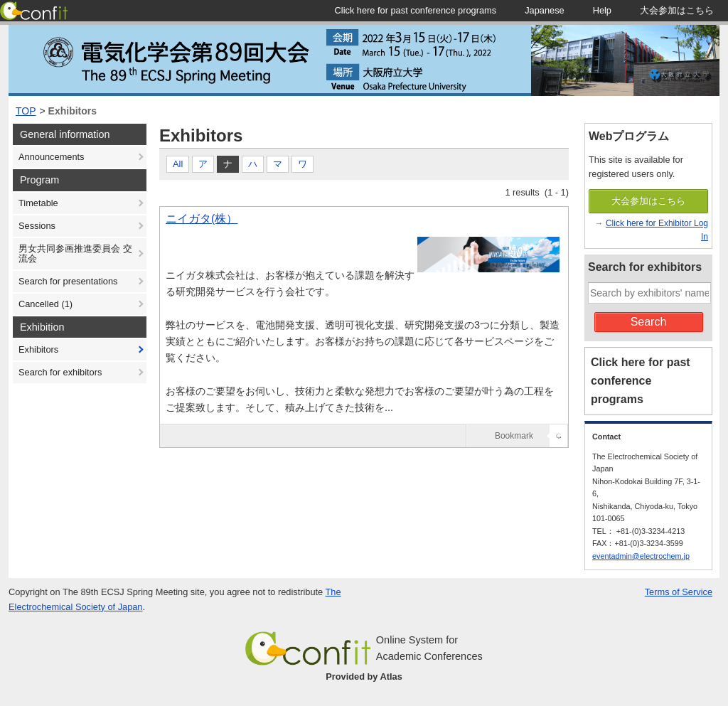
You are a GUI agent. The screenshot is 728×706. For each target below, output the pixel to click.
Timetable (38, 203)
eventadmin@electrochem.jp (641, 556)
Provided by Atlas (364, 676)
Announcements (51, 157)
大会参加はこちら (648, 201)
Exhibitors (73, 111)
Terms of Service (679, 592)
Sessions (37, 226)
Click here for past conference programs (641, 381)
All (178, 164)
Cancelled (45, 304)
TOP (26, 111)
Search (649, 322)
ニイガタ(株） (202, 219)
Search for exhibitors (60, 372)
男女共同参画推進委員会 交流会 (75, 253)
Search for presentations (68, 281)
